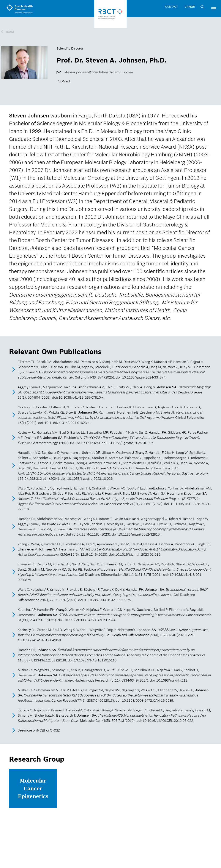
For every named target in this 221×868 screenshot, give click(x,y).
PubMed (63, 81)
